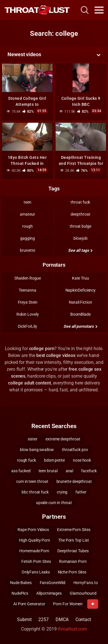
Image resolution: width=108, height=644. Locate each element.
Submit (24, 619)
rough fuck (26, 460)
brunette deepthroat (74, 481)
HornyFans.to (86, 583)
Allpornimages (49, 593)
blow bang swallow (37, 450)
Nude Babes (21, 583)
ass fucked (21, 471)
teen (28, 202)
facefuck (89, 471)
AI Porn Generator (29, 604)
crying (62, 492)
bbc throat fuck (35, 492)
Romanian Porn (73, 561)
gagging (27, 238)
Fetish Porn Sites (36, 561)
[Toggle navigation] (99, 10)
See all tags (80, 250)
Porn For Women (68, 604)
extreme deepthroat (63, 439)
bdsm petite (54, 460)
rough (28, 226)
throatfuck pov (75, 450)
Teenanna (27, 290)
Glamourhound (83, 593)
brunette (27, 250)
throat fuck (80, 202)
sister (33, 439)
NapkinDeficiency (81, 290)
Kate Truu (80, 278)
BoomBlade (80, 314)
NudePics (20, 593)
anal (70, 471)
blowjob (80, 238)
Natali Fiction (80, 302)
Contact (83, 619)
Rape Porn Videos (33, 530)
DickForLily (28, 326)
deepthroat (80, 214)
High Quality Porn (35, 540)
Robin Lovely (28, 314)
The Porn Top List (74, 540)
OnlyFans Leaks (36, 572)
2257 (43, 619)
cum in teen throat (32, 481)
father (81, 492)
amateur (27, 214)
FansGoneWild (53, 583)
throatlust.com (72, 629)
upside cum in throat (54, 503)
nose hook (82, 460)
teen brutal (48, 471)
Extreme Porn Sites (74, 530)
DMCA (62, 619)
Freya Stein (28, 302)
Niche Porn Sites (72, 572)
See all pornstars (80, 326)
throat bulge (80, 226)
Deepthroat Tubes (73, 551)
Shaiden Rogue (28, 278)
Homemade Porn (34, 551)
